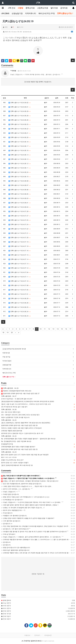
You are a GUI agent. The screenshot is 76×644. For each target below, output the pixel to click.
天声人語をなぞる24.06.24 (19, 311)
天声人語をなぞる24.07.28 (19, 211)
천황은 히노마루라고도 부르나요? (12, 460)
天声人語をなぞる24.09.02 (19, 102)
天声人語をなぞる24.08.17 (19, 146)
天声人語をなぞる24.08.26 (19, 120)
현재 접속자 (7, 600)
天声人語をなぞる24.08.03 (19, 198)
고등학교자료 (43, 8)
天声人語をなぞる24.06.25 (19, 307)
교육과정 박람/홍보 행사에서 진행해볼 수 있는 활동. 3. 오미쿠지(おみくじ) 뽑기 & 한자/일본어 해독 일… (37, 539)
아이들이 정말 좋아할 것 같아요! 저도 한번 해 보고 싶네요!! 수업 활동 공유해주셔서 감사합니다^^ (35, 531)
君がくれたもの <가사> (9, 457)
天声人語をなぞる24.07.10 (19, 281)
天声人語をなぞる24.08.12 (19, 163)
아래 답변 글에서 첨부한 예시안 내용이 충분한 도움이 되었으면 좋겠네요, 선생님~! (30, 505)
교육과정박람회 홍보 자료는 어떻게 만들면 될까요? (18, 447)
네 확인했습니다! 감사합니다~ (12, 500)
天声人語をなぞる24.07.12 (19, 268)
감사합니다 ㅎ (7, 524)
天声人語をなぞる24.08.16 (19, 150)
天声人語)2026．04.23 (9, 452)
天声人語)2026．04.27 (9, 396)
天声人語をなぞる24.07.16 (19, 250)
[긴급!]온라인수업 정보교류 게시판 (14, 349)
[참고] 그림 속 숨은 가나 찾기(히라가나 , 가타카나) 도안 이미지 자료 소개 (26, 404)
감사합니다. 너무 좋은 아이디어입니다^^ (16, 529)
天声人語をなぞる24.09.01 (19, 107)
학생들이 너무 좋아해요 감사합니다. (14, 516)
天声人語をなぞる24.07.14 (19, 259)
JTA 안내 (12, 8)
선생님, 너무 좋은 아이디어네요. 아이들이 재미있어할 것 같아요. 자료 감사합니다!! (30, 481)
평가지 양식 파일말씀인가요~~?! (13, 510)
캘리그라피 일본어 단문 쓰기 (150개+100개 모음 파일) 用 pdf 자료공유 (25, 455)
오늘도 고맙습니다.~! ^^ (11, 492)
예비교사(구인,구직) (47, 13)
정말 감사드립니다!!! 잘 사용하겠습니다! (16, 547)
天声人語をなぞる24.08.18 (19, 142)
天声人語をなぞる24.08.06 (19, 190)
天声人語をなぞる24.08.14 (19, 155)
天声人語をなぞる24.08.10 (19, 176)
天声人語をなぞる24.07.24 (19, 224)
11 (45, 329)
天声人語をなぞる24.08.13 (19, 159)
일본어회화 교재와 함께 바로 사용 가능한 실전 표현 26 (19, 425)
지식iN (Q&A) (7, 361)
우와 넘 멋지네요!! (8, 534)
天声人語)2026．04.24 (9, 436)
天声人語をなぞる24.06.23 (19, 316)
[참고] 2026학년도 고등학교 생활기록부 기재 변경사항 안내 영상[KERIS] (26, 423)
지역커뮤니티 (31, 13)
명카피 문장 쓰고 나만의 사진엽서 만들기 (15, 463)
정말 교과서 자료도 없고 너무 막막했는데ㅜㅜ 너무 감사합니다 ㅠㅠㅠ (25, 497)
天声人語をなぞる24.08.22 (19, 129)
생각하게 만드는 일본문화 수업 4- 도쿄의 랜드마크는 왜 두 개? (22, 433)
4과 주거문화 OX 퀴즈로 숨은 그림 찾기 (14, 407)
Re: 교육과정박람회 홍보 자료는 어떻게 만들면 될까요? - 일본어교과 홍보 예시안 (28, 439)
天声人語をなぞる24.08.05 (19, 194)
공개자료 (64, 8)
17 (70, 329)
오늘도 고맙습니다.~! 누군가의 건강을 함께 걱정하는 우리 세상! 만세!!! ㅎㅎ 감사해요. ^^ (32, 502)
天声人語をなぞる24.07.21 (19, 233)
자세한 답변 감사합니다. (10, 494)
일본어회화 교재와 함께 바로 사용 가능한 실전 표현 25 (19, 449)
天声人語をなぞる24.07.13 (19, 264)
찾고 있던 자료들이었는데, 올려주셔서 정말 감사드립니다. (21, 484)
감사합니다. (6, 545)
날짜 (57, 98)
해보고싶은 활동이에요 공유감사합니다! (15, 550)
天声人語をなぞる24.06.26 (19, 303)
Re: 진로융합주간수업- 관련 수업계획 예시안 (16, 441)
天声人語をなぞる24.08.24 (19, 172)
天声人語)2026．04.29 (10, 388)
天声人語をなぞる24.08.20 (19, 137)
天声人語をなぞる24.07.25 (19, 220)
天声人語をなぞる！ (65, 13)
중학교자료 (30, 8)
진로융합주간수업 (7, 444)
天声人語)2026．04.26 (9, 409)
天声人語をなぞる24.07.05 (19, 290)
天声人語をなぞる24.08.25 (19, 124)
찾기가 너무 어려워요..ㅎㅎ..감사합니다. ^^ (17, 489)
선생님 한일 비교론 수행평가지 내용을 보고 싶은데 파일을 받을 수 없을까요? (28, 518)
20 (12, 333)
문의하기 (37, 635)
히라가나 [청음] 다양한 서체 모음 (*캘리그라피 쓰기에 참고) (21, 428)
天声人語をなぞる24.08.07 (19, 185)
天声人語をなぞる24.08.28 (19, 116)
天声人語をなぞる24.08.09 (19, 181)
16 (66, 329)
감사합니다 (6, 542)
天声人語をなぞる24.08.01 (19, 203)
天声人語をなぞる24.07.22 (19, 229)
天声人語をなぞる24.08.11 (19, 168)
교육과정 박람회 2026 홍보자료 (12, 431)
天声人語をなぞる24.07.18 (19, 246)
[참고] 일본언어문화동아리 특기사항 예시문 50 (17, 465)
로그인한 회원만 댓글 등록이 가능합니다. (38, 82)
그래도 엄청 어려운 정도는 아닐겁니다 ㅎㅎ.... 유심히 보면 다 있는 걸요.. (27, 486)
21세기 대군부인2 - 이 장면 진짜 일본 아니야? (17, 399)
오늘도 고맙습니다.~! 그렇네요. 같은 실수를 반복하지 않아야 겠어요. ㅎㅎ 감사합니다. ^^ (32, 537)
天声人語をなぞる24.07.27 (19, 216)
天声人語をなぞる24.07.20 (19, 237)
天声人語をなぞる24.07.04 (19, 272)
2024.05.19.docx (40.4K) (38, 32)
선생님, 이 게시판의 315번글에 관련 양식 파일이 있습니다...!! (23, 508)
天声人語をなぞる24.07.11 (19, 277)
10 (41, 329)
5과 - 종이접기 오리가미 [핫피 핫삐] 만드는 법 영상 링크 (20, 415)
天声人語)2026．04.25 (9, 420)
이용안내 (27, 635)
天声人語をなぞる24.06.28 (19, 298)
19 (8, 333)
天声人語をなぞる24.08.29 (19, 111)
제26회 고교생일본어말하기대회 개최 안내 (16, 391)
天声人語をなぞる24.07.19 (19, 242)
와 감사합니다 (7, 513)
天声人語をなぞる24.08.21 (19, 133)
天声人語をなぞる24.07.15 (19, 255)
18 (3, 333)
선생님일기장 (17, 13)
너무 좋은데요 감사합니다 (11, 521)
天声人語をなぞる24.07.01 (19, 294)
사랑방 (20, 8)
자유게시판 (6, 353)
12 (49, 329)
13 (53, 329)
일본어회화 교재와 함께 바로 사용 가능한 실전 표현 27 (20, 393)
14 (58, 329)
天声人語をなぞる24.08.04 (19, 207)
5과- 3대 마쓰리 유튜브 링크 (11, 412)
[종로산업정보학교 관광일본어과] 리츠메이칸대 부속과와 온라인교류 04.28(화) (28, 401)
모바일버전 (48, 635)
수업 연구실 (6, 357)
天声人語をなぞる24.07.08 (19, 285)
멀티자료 (54, 8)
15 (62, 329)
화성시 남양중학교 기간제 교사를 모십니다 (15, 417)
